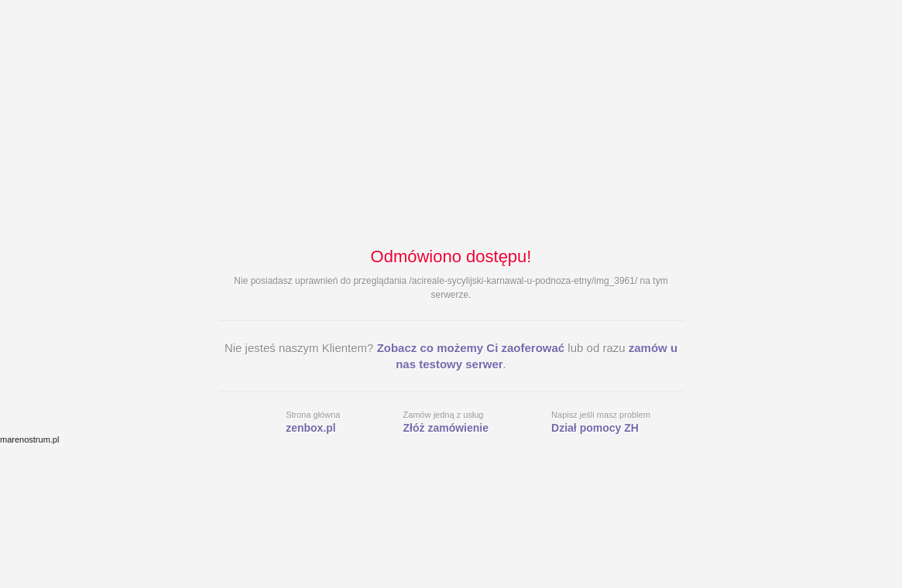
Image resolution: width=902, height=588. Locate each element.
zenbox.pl (311, 428)
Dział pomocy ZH (595, 428)
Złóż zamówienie (446, 428)
